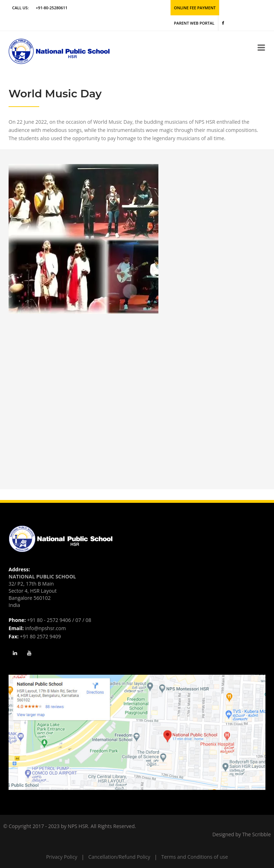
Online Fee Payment (195, 8)
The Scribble (257, 834)
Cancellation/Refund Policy (119, 857)
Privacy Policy (62, 857)
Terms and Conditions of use (195, 857)
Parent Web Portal (194, 23)
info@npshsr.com (45, 628)
